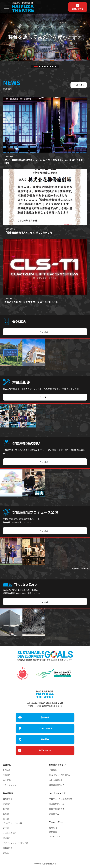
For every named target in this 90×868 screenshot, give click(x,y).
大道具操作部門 (10, 833)
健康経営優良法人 (57, 785)
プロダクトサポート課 (12, 823)
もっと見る (78, 85)
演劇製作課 (8, 848)
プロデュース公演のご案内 (61, 799)
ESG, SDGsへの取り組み (60, 775)
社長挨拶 (7, 770)
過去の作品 (54, 814)
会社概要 (7, 780)
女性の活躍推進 (56, 780)
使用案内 (53, 832)
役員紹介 (7, 775)
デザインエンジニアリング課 (15, 843)
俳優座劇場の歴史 (57, 809)
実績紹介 (7, 804)
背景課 (6, 814)
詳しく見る (45, 331)
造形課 (6, 819)
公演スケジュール (57, 804)
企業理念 (53, 770)
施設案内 (53, 828)
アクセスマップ (10, 785)
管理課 (6, 828)
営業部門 (7, 838)
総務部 (6, 853)
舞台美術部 (8, 799)
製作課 (6, 809)
